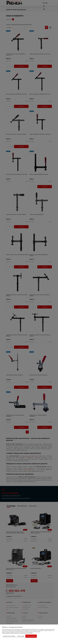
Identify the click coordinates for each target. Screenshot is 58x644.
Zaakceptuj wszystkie (31, 636)
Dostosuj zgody (21, 636)
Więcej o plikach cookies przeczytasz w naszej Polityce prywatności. (18, 633)
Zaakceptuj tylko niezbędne (9, 636)
